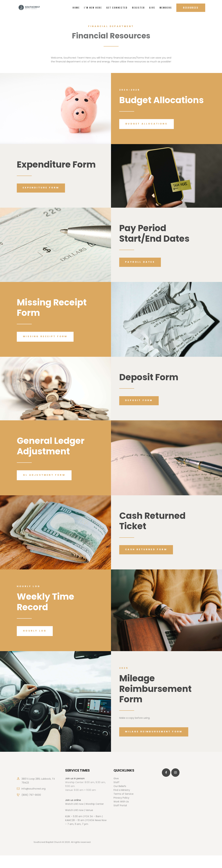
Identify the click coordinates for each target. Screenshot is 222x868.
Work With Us (121, 802)
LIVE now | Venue (83, 810)
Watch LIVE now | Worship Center (84, 804)
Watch (69, 810)
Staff (116, 782)
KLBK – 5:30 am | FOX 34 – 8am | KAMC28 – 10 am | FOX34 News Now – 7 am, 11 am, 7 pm (86, 820)
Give (116, 778)
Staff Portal (120, 805)
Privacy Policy (121, 798)
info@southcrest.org (34, 789)
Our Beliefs (120, 786)
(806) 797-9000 (31, 795)
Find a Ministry (122, 790)
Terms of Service (124, 794)
